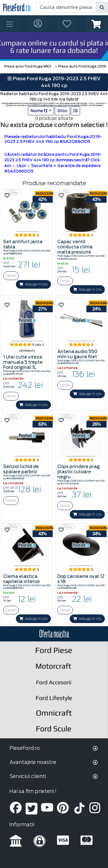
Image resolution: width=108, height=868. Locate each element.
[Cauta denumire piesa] (66, 7)
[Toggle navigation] (10, 24)
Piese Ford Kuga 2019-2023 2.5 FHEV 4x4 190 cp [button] (54, 82)
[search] (102, 7)
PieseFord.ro (25, 748)
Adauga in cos (33, 284)
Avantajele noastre (33, 762)
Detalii (11, 276)
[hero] (54, 47)
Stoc (62, 111)
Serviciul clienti (28, 776)
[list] (75, 111)
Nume (39, 111)
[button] (96, 24)
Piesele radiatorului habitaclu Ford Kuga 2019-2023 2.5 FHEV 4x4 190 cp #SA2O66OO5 (53, 139)
